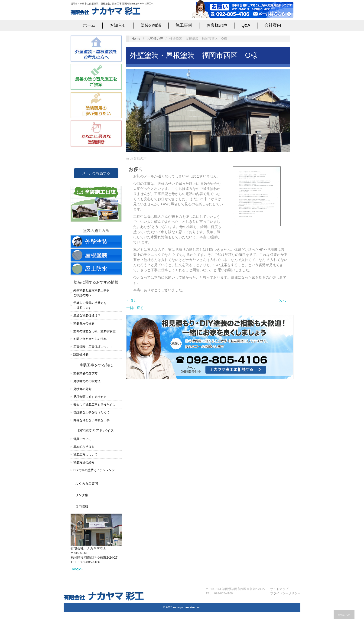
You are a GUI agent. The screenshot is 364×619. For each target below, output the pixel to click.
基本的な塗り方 (84, 447)
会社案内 (273, 25)
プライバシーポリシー (285, 593)
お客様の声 (217, 25)
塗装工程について (85, 454)
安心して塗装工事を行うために (94, 405)
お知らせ (118, 25)
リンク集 (82, 495)
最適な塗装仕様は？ (87, 315)
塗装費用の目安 (84, 323)
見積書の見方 (82, 389)
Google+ (77, 569)
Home (136, 39)
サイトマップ (279, 589)
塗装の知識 (151, 25)
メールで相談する (96, 173)
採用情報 (82, 507)
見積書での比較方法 (87, 381)
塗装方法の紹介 (84, 462)
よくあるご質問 (87, 483)
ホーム (89, 25)
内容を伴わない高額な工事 (91, 420)
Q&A (246, 25)
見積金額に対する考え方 (90, 397)
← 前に (132, 301)
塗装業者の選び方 (85, 373)
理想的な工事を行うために (91, 412)
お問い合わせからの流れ (90, 339)
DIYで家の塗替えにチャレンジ (94, 470)
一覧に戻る (135, 308)
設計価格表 (81, 354)
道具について (82, 439)
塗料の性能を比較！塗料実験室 (94, 331)
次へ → (285, 301)
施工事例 (184, 25)
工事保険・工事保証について (93, 347)
